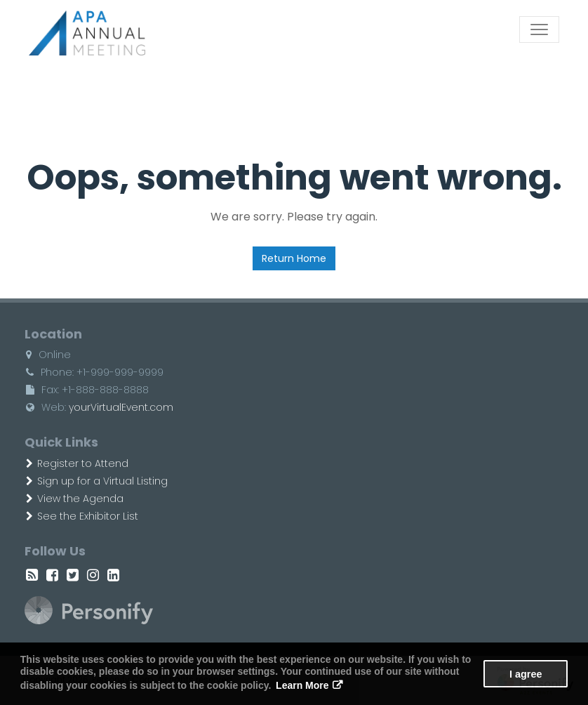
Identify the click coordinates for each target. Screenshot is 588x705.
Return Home (294, 258)
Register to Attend (77, 463)
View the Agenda (75, 499)
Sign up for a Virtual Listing (97, 481)
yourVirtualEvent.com (121, 407)
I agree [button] (526, 674)
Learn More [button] (302, 685)
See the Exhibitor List (82, 516)
